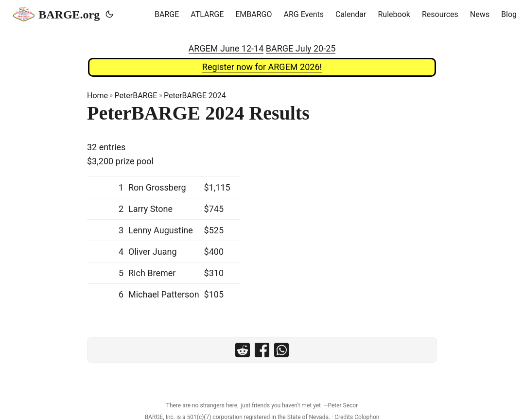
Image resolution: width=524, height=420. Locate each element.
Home (97, 96)
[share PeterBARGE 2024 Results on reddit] (243, 350)
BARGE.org (56, 14)
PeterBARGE (136, 96)
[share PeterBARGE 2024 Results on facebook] (262, 350)
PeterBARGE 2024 (195, 96)
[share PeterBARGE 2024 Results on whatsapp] (281, 350)
